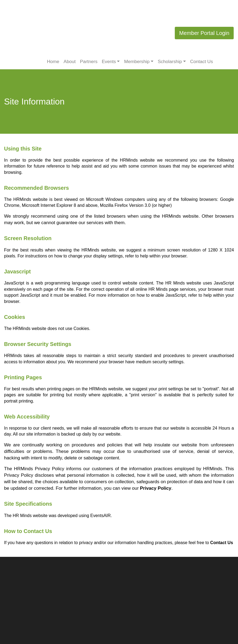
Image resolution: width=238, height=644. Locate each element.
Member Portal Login (204, 33)
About (70, 62)
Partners (89, 62)
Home (53, 62)
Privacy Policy (156, 488)
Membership (137, 62)
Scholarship (170, 62)
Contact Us (202, 62)
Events (109, 62)
